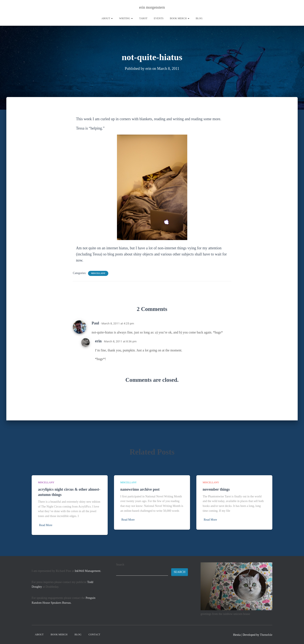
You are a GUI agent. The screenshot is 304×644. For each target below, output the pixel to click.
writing (126, 18)
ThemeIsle (266, 635)
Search (120, 565)
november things (216, 489)
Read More (46, 525)
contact (94, 635)
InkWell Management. (88, 571)
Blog (199, 18)
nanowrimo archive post (140, 489)
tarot (143, 18)
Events (159, 18)
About (107, 18)
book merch (180, 18)
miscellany (98, 273)
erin (98, 341)
